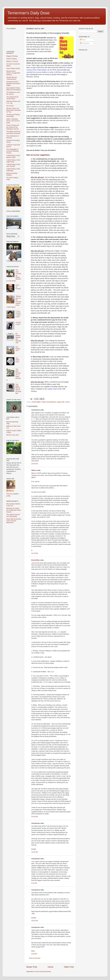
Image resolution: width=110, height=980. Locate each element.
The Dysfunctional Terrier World (12, 98)
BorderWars (36, 560)
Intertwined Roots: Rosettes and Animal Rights (13, 84)
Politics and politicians (49, 402)
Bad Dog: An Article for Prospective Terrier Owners (14, 510)
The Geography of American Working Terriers (12, 151)
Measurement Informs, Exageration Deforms (13, 73)
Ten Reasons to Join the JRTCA (13, 93)
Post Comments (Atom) (43, 972)
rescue (68, 402)
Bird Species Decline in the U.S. (13, 505)
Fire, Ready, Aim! (18, 349)
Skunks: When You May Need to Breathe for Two (13, 110)
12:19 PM (35, 553)
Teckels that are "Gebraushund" (12, 78)
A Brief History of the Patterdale (13, 170)
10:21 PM (35, 921)
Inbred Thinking (12, 59)
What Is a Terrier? (12, 61)
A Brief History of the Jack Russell (13, 165)
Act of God (10, 106)
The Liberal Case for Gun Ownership (13, 515)
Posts (83, 40)
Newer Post (32, 967)
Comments (85, 43)
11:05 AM (35, 852)
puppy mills (61, 402)
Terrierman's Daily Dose (29, 13)
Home (50, 967)
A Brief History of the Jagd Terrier (13, 161)
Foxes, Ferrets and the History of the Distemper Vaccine (13, 127)
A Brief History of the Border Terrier (13, 156)
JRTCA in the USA (13, 435)
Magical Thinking (12, 56)
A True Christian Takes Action (18, 314)
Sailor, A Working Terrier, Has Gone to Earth (13, 121)
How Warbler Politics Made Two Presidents (14, 89)
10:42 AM (35, 464)
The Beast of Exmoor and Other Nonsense (13, 132)
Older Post (69, 967)
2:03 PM (34, 954)
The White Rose (17, 360)
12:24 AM (35, 817)
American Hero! (18, 323)
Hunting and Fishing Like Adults (13, 115)
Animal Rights (36, 402)
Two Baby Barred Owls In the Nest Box (18, 389)
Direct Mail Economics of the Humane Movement (14, 521)
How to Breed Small (13, 68)
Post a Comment (35, 958)
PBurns (34, 470)
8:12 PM (34, 883)
